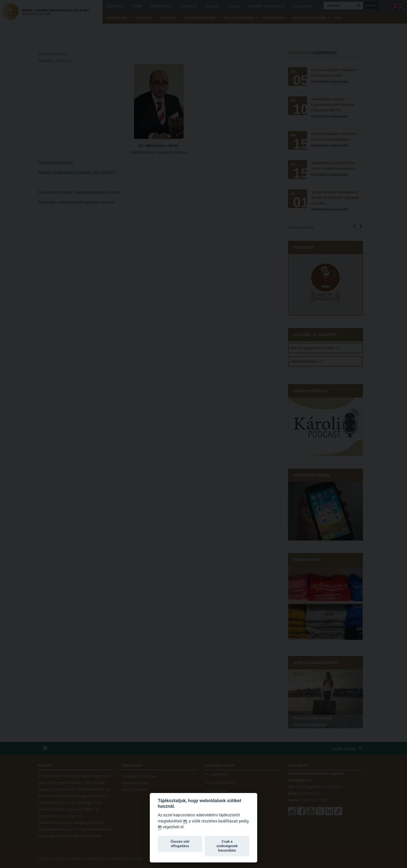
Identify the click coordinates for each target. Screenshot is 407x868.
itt (185, 821)
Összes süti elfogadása (180, 844)
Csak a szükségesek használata (227, 846)
